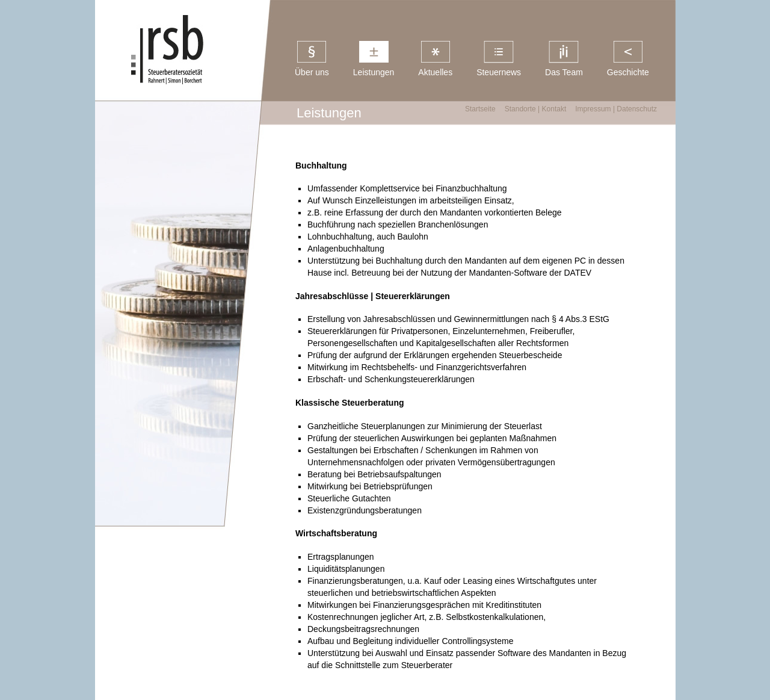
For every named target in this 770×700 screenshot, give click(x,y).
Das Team (564, 72)
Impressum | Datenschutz (616, 109)
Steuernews (499, 72)
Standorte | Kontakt (536, 109)
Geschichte (628, 72)
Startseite (480, 109)
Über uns (312, 72)
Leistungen (374, 72)
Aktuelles (435, 72)
